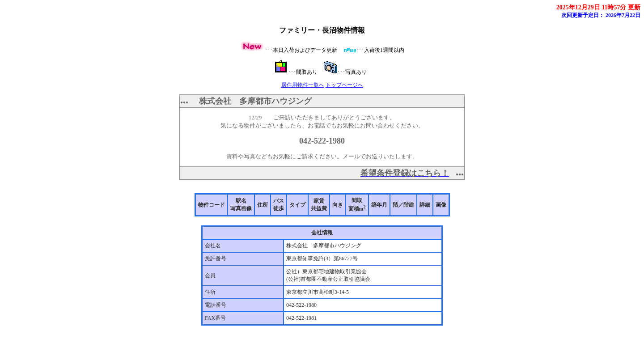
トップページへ (344, 85)
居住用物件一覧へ (303, 85)
